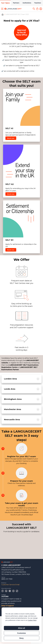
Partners (16, 3)
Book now (11, 138)
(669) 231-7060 (7, 579)
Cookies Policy (32, 620)
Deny (21, 638)
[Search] (34, 9)
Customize (21, 633)
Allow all (21, 628)
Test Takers (5, 3)
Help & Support (8, 606)
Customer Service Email (10, 585)
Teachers (38, 3)
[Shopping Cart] (37, 9)
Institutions (27, 3)
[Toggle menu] (2, 9)
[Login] (41, 9)
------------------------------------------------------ (15, 643)
